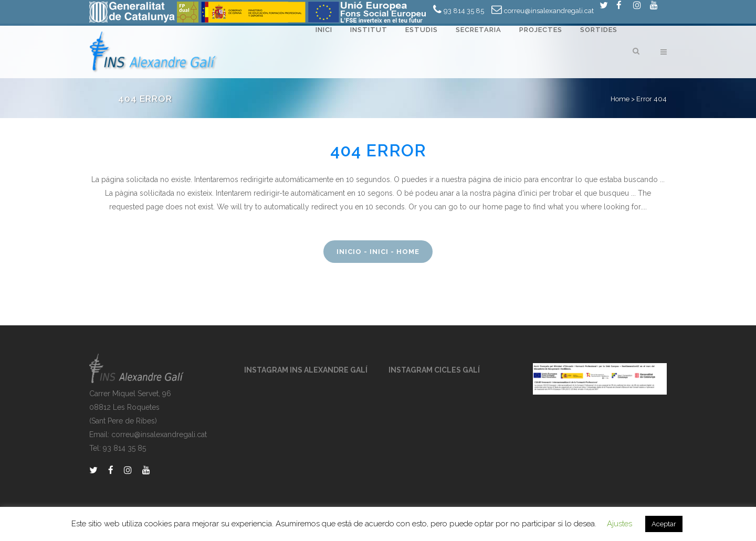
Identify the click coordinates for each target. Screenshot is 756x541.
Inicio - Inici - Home (378, 252)
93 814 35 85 (464, 11)
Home (620, 99)
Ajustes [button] (619, 524)
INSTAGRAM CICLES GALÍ (434, 370)
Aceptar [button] (664, 524)
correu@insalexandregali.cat (549, 11)
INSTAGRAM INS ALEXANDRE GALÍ (306, 370)
